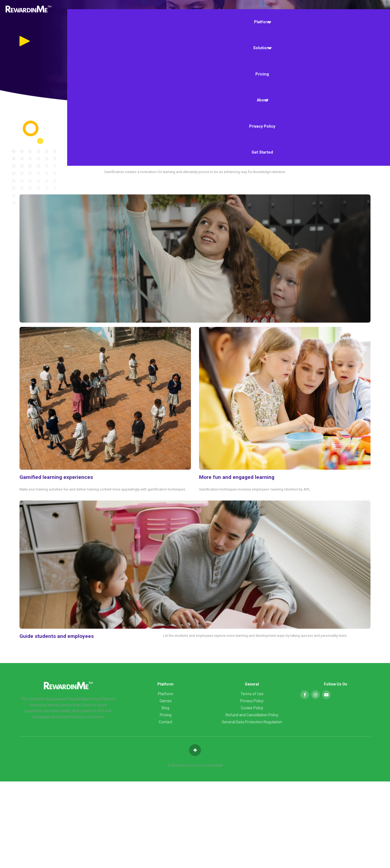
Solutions (262, 48)
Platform (263, 22)
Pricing (262, 74)
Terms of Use (252, 694)
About (263, 100)
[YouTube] (326, 695)
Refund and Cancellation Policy (252, 715)
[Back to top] (195, 750)
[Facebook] (305, 695)
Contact (165, 722)
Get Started (262, 152)
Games (166, 701)
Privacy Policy (262, 126)
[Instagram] (316, 695)
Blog (165, 708)
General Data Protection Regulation (252, 722)
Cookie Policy (252, 708)
